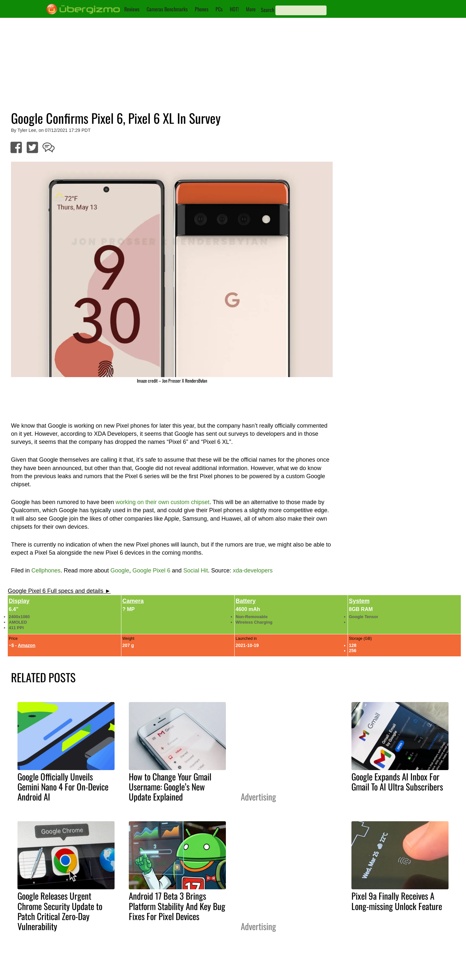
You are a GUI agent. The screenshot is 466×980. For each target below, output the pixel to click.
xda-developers (253, 571)
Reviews (132, 9)
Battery (246, 601)
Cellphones (46, 571)
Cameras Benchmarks (167, 9)
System (359, 601)
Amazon (27, 645)
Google (120, 571)
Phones (202, 9)
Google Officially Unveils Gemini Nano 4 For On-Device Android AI (63, 787)
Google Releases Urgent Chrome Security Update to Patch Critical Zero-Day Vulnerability (60, 911)
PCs (219, 9)
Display (19, 601)
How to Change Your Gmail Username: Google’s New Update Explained (170, 787)
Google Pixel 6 (151, 571)
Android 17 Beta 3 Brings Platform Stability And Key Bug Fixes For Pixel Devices (177, 906)
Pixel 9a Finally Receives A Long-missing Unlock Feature (397, 901)
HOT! (234, 9)
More (251, 9)
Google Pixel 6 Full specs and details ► (59, 591)
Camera (133, 601)
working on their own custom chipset (162, 502)
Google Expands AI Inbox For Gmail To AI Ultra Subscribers (397, 782)
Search (267, 10)
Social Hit (195, 571)
